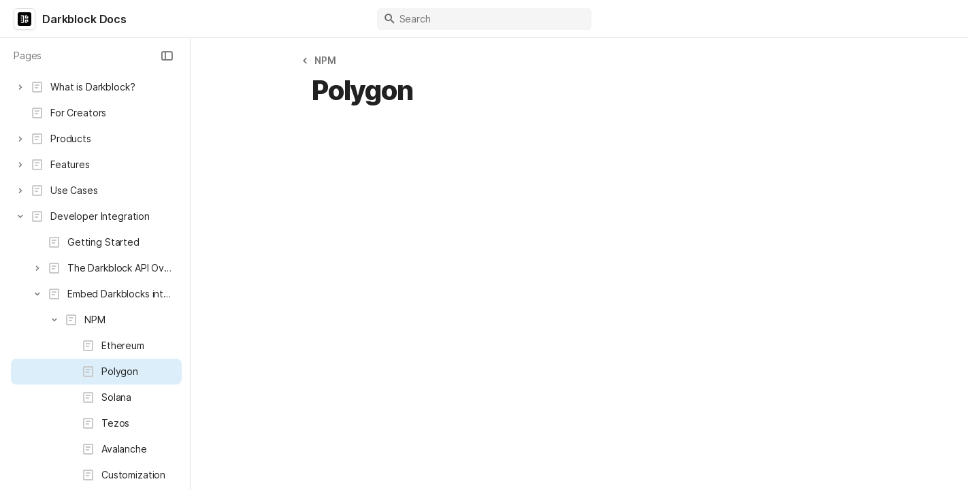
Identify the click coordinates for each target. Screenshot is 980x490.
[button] (167, 56)
